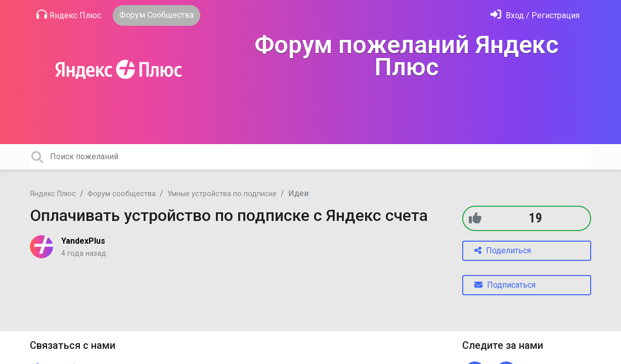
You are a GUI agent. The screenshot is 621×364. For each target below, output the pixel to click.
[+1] (475, 218)
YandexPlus (83, 241)
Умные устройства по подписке (222, 194)
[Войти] (535, 15)
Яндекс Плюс (69, 15)
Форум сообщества (122, 194)
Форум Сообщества (157, 15)
